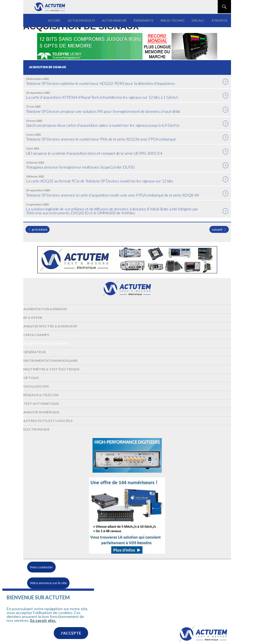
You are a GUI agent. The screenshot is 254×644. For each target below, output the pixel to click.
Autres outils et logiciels (48, 421)
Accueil (54, 20)
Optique (31, 378)
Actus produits (81, 20)
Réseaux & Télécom (41, 395)
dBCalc (198, 20)
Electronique (36, 429)
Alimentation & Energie (45, 309)
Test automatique (41, 404)
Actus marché (114, 20)
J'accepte (71, 633)
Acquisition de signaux (45, 343)
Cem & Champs (36, 335)
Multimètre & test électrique (51, 369)
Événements (143, 20)
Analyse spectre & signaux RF (50, 326)
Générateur (34, 352)
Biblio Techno (173, 20)
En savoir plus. (43, 620)
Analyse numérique (41, 412)
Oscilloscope (36, 386)
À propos (220, 20)
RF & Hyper (33, 318)
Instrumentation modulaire (50, 361)
